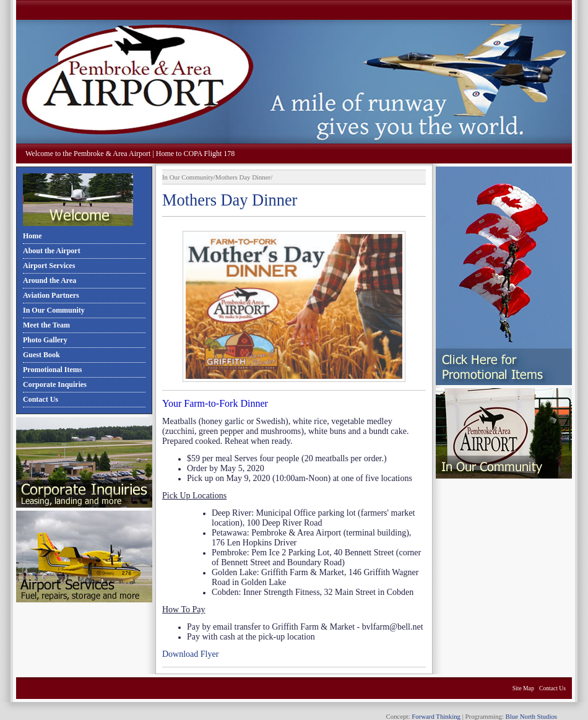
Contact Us (41, 399)
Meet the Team (46, 325)
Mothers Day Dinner (243, 177)
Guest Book (41, 355)
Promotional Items (52, 370)
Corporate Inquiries (55, 384)
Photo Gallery (45, 340)
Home (32, 236)
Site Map (523, 688)
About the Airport (52, 251)
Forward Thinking (436, 716)
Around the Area (50, 280)
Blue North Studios (531, 716)
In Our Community (54, 310)
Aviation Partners (51, 295)
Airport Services (49, 266)
